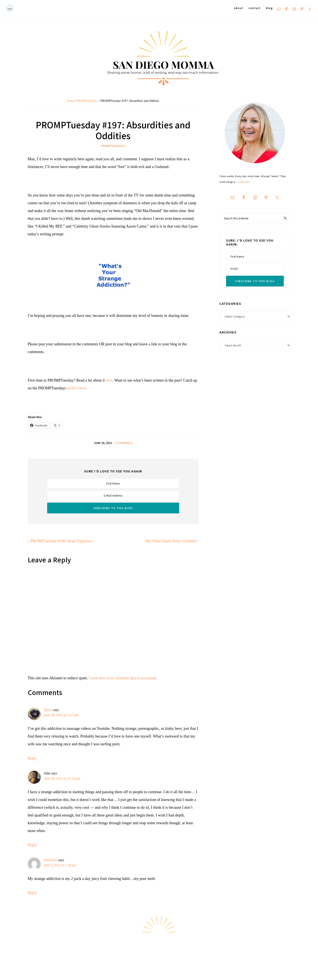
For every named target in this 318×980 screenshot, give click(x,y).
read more (244, 182)
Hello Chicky (302, 971)
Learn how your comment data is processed (122, 678)
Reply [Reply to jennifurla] (32, 893)
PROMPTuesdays (113, 146)
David (48, 710)
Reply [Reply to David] (32, 758)
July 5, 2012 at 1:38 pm (60, 865)
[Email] (255, 269)
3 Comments (124, 443)
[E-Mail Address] (113, 496)
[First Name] (113, 483)
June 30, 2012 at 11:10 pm (62, 778)
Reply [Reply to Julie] (32, 845)
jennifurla (51, 860)
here (109, 380)
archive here (76, 388)
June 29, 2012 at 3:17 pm (61, 715)
